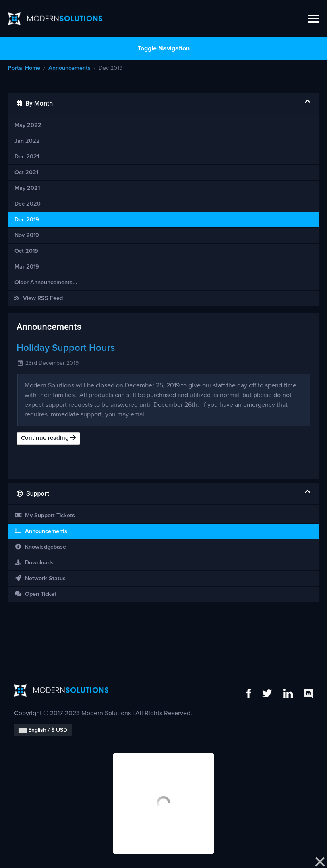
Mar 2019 (27, 267)
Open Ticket (35, 594)
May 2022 (28, 125)
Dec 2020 (28, 204)
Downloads (34, 563)
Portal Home (24, 68)
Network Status (40, 578)
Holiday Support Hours (66, 348)
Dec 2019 (27, 220)
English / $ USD (43, 730)
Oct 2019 (26, 251)
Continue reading (48, 438)
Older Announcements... (46, 283)
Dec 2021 (27, 157)
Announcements (69, 68)
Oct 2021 (26, 173)
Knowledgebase (40, 547)
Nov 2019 (27, 235)
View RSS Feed (39, 298)
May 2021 (27, 188)
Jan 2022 (27, 141)
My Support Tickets (45, 515)
